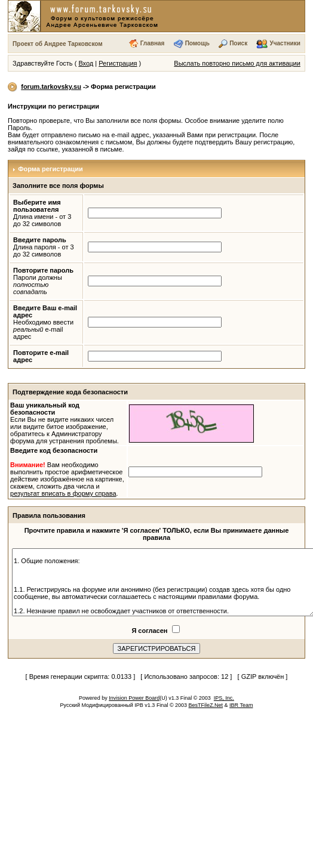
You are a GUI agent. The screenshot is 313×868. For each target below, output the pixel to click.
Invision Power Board (134, 698)
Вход (86, 63)
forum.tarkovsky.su (51, 87)
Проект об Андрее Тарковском (58, 44)
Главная (153, 43)
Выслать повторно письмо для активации (237, 63)
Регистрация (118, 63)
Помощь (197, 43)
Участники (285, 43)
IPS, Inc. (224, 698)
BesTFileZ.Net (206, 705)
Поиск (238, 43)
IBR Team (241, 705)
